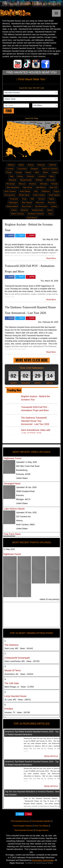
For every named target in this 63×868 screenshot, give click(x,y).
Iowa (11, 176)
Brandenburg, (22, 470)
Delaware (34, 169)
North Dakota (25, 191)
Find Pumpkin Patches (23, 826)
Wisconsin (40, 203)
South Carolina (39, 195)
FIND (9, 111)
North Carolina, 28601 (26, 525)
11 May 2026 (9, 549)
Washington (13, 203)
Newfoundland (12, 206)
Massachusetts (26, 180)
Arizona (31, 165)
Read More (51, 258)
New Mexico (41, 187)
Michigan (39, 180)
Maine (52, 176)
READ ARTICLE (51, 756)
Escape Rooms (42, 830)
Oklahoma (46, 191)
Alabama (11, 165)
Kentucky (30, 176)
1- (6, 641)
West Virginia (27, 203)
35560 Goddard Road (25, 491)
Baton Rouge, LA (19, 687)
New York (53, 187)
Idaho (37, 172)
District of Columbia (50, 169)
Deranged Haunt (12, 484)
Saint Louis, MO (19, 648)
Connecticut (22, 169)
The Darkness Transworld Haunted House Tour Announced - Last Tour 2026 (35, 421)
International (32, 218)
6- (6, 705)
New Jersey (28, 187)
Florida (9, 172)
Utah (32, 199)
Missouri (22, 184)
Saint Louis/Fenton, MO (22, 661)
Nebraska (44, 184)
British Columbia (17, 214)
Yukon (50, 214)
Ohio (36, 191)
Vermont (41, 199)
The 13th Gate (12, 683)
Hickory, (20, 521)
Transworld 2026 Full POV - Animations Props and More (35, 409)
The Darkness (12, 645)
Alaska (21, 165)
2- (6, 654)
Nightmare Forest (13, 458)
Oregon (56, 191)
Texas (24, 199)
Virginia (51, 199)
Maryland (13, 180)
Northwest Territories (36, 214)
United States (22, 478)
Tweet (21, 814)
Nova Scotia (26, 206)
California (52, 165)
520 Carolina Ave (23, 517)
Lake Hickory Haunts (14, 509)
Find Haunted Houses (20, 821)
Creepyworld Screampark (17, 658)
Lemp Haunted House (16, 696)
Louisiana (42, 176)
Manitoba (24, 210)
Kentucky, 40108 (23, 474)
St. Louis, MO (18, 700)
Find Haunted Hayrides (41, 821)
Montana (33, 184)
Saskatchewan (38, 210)
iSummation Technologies (43, 860)
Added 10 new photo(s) (49, 599)
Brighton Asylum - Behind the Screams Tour (36, 398)
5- (6, 692)
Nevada (54, 184)
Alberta (50, 210)
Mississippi (11, 184)
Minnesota (51, 180)
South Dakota (54, 195)
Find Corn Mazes (41, 826)
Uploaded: (27, 462)
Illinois (45, 172)
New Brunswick (41, 206)
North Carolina (10, 191)
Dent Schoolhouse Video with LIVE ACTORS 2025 (36, 432)
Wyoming (51, 203)
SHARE (11, 235)
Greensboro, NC (19, 674)
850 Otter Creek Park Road (28, 466)
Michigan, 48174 (23, 499)
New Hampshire (13, 187)
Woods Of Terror (13, 670)
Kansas (20, 176)
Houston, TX (17, 713)
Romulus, (20, 495)
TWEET (22, 235)
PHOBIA (9, 709)
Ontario (14, 210)
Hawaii (28, 172)
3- (6, 666)
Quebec (54, 206)
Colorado (10, 169)
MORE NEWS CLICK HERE (32, 360)
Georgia (19, 172)
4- (6, 679)
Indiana (55, 172)
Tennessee (14, 199)
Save (29, 814)
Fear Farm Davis (12, 534)
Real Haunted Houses (24, 830)
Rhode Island (24, 195)
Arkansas (41, 165)
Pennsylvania (10, 195)
